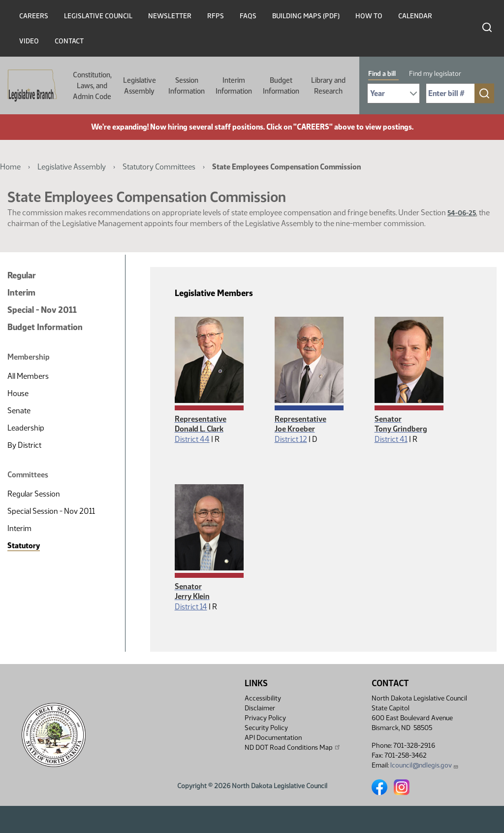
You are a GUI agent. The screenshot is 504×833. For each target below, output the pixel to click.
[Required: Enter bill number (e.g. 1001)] (450, 93)
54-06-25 (462, 213)
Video (29, 41)
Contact (69, 41)
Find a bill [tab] (382, 74)
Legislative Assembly (140, 86)
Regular (22, 275)
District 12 (291, 439)
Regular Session (34, 494)
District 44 (192, 439)
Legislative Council (98, 16)
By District (24, 445)
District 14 (191, 607)
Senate (19, 411)
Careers (34, 16)
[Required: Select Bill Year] (394, 93)
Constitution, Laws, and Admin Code (92, 86)
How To (369, 16)
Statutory (24, 546)
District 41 (391, 439)
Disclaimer (260, 708)
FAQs (248, 16)
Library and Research (328, 86)
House (18, 393)
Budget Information (281, 86)
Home (10, 167)
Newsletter (170, 16)
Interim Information (234, 86)
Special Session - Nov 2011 (51, 511)
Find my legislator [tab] (435, 74)
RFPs (216, 16)
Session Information (187, 86)
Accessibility (263, 698)
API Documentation (273, 738)
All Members (28, 376)
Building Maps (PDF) (306, 16)
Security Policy (266, 728)
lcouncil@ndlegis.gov (425, 765)
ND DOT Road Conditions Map (293, 747)
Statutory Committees (159, 167)
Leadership (26, 428)
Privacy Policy (265, 718)
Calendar (415, 16)
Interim (21, 293)
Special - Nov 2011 (42, 310)
